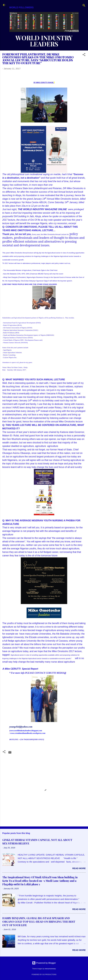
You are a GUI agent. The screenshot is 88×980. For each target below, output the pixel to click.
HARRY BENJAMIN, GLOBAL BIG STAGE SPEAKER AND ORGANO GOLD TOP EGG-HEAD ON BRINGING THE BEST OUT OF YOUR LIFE (39, 922)
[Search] (84, 6)
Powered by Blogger (44, 963)
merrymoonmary (50, 969)
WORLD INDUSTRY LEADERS (44, 41)
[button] (84, 55)
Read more (79, 868)
